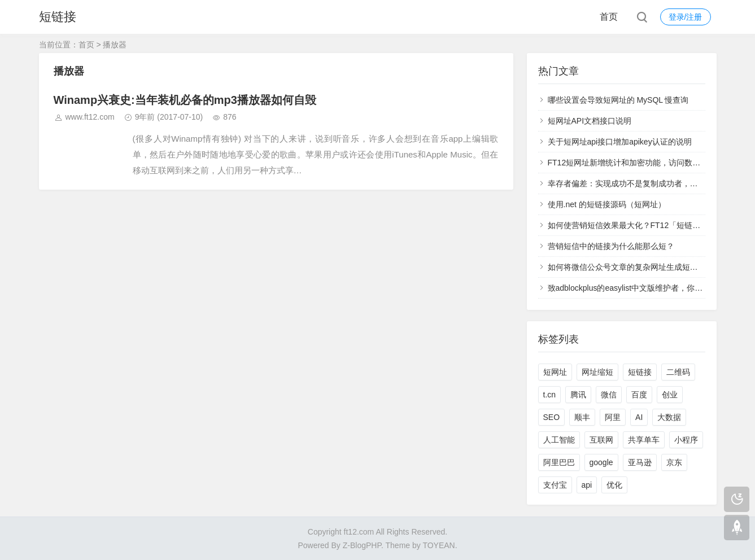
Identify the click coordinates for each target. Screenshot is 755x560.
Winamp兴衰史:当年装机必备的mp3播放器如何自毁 (185, 100)
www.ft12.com (90, 117)
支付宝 (555, 485)
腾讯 (578, 395)
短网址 (555, 372)
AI (639, 417)
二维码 (678, 372)
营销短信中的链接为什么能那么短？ (611, 246)
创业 (670, 395)
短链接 (58, 17)
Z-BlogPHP (362, 545)
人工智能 (559, 440)
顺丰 (582, 417)
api (587, 485)
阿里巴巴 (559, 462)
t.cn (550, 395)
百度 (639, 395)
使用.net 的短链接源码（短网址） (607, 204)
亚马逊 (640, 462)
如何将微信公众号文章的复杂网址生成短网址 (627, 267)
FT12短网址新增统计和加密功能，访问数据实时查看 (640, 163)
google (601, 462)
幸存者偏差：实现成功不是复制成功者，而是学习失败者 (647, 183)
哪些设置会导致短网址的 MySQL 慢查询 (618, 100)
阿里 (613, 417)
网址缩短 (597, 372)
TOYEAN (438, 545)
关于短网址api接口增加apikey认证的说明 (620, 142)
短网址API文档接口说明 (590, 121)
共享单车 (644, 440)
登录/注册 (686, 17)
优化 (614, 485)
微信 (609, 395)
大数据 (669, 417)
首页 (609, 17)
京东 (674, 462)
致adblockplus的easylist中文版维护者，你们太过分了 (641, 288)
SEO (552, 417)
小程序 (686, 440)
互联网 (601, 440)
